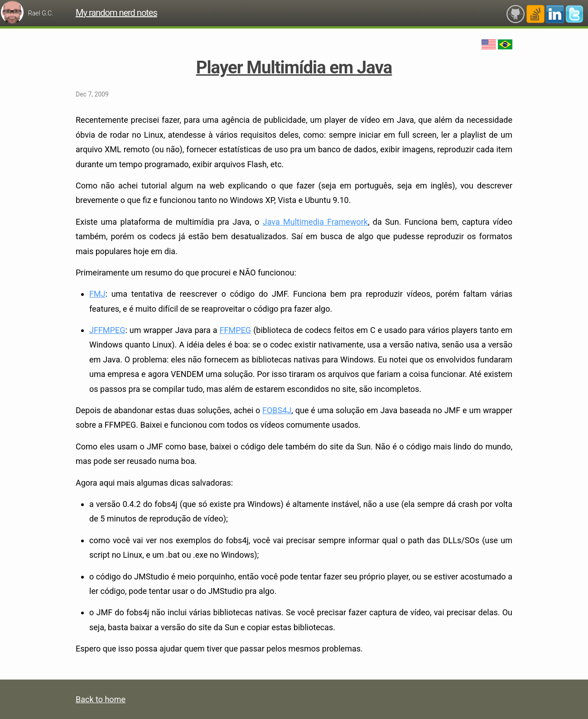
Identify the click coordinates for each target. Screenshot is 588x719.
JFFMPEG (107, 330)
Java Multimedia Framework (315, 222)
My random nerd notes (116, 13)
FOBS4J (277, 410)
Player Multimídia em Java (294, 67)
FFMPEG (235, 330)
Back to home (101, 699)
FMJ (97, 294)
